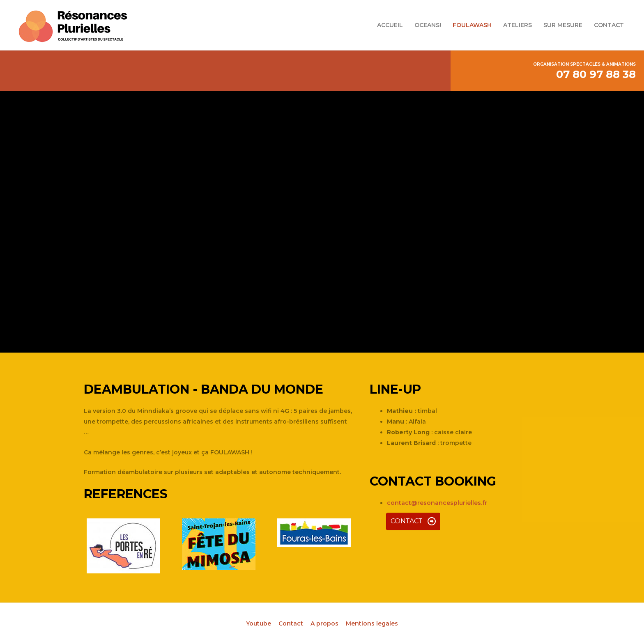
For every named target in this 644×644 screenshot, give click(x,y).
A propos (324, 623)
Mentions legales (372, 623)
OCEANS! (428, 25)
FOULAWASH (472, 25)
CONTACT (609, 25)
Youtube (259, 623)
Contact (291, 623)
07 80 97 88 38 (596, 74)
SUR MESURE (563, 25)
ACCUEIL (390, 25)
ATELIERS (517, 25)
